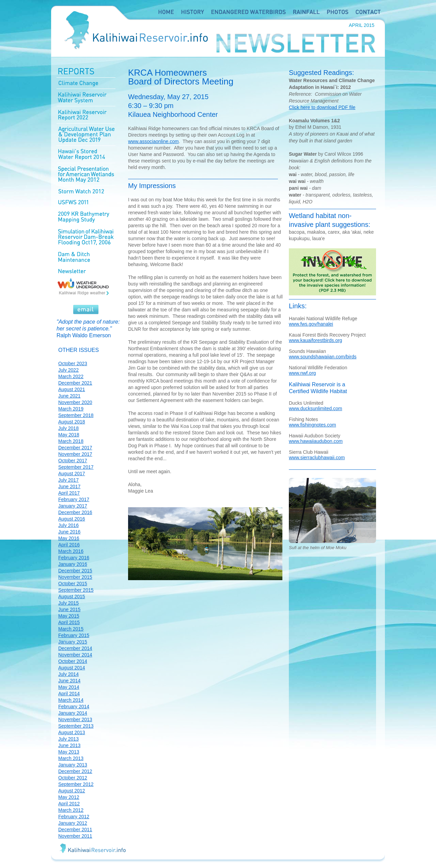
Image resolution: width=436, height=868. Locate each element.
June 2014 (69, 681)
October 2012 (73, 778)
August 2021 (72, 389)
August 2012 (72, 791)
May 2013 (69, 752)
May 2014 (69, 687)
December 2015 (75, 571)
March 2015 (71, 629)
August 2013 (72, 732)
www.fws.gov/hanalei (311, 324)
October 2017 (73, 461)
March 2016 (71, 551)
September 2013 (76, 726)
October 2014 (73, 661)
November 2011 (75, 836)
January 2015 (73, 642)
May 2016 (69, 538)
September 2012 (76, 784)
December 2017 (75, 448)
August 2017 (72, 474)
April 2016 (69, 545)
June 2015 (69, 609)
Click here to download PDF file (322, 107)
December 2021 (75, 383)
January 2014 (73, 713)
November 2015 (75, 577)
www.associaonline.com (153, 141)
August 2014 (72, 668)
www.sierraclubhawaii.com (317, 458)
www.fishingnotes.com (313, 425)
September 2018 (76, 415)
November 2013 (75, 719)
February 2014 (74, 707)
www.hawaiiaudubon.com (316, 441)
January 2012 (73, 823)
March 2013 (71, 758)
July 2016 (68, 525)
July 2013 (68, 739)
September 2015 (76, 590)
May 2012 (69, 797)
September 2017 (76, 467)
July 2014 (68, 674)
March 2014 (71, 700)
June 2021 (69, 396)
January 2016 (73, 564)
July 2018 (68, 428)
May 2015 (69, 616)
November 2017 (75, 454)
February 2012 (74, 817)
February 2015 (74, 635)
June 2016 (69, 532)
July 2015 (68, 603)
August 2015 (72, 596)
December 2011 (75, 830)
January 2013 (73, 765)
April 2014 (69, 694)
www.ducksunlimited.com (315, 408)
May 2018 (69, 435)
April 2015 (69, 622)
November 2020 (75, 402)
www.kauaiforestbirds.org (315, 340)
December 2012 (75, 771)
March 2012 (71, 810)
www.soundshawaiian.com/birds (323, 357)
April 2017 (69, 493)
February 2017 (74, 499)
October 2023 (73, 363)
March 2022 (71, 376)
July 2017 (68, 480)
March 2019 (71, 409)
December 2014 (75, 648)
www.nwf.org (302, 373)
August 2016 (72, 519)
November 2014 (75, 655)
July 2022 (68, 370)
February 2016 (74, 558)
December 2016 (75, 512)
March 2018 (71, 441)
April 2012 (69, 804)
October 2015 (73, 584)
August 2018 (72, 422)
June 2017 (69, 486)
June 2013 (69, 745)
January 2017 (73, 506)
